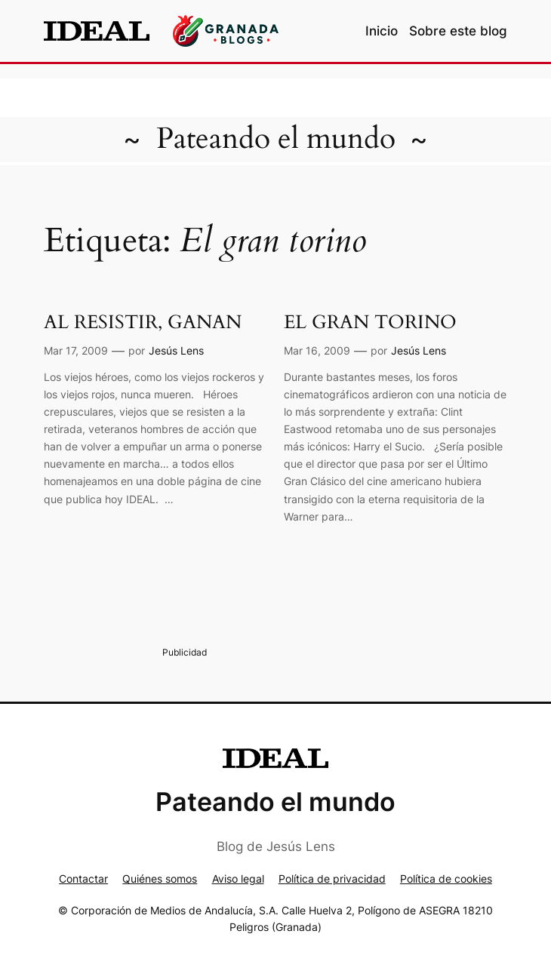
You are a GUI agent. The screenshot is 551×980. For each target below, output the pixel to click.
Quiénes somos (160, 879)
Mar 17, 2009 (76, 350)
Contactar (83, 879)
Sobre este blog (458, 31)
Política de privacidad (332, 879)
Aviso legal (238, 879)
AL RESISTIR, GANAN (143, 322)
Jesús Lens (176, 350)
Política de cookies (446, 879)
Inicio (382, 31)
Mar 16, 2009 (317, 350)
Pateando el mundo (276, 139)
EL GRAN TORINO (370, 322)
